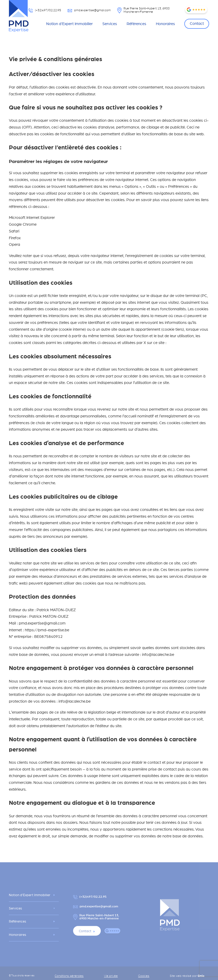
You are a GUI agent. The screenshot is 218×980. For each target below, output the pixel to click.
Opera (14, 244)
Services (110, 24)
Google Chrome (23, 224)
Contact (197, 23)
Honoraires (165, 24)
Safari (14, 231)
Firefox (15, 238)
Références (136, 24)
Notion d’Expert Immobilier (69, 24)
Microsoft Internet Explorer (32, 217)
